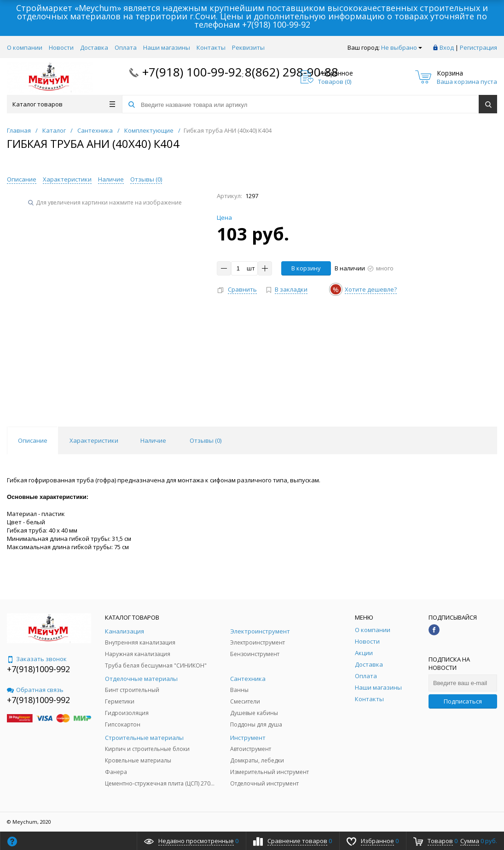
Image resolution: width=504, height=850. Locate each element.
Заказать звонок (37, 659)
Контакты (211, 47)
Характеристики (67, 179)
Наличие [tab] (153, 440)
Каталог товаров (64, 104)
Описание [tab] (33, 440)
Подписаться (463, 701)
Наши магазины (167, 47)
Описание (22, 179)
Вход (447, 47)
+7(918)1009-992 (38, 669)
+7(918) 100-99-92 (276, 24)
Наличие (111, 179)
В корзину (306, 268)
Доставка (94, 47)
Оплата (126, 47)
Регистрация (478, 47)
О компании (25, 47)
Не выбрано (402, 47)
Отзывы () (146, 179)
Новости (61, 47)
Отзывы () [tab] (206, 440)
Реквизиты (248, 47)
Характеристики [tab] (94, 440)
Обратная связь (35, 690)
